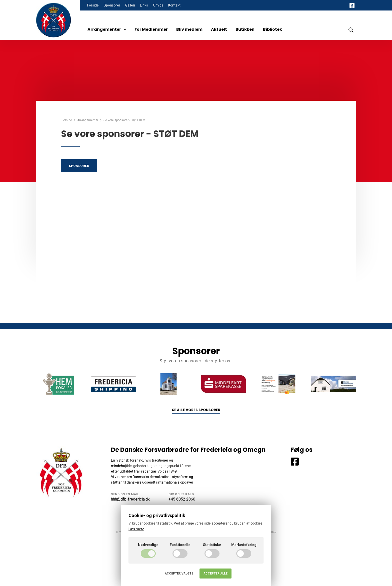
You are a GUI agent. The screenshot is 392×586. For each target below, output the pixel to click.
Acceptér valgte (179, 574)
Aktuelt (219, 29)
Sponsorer (112, 5)
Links (144, 5)
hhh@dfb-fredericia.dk (130, 499)
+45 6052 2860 (182, 499)
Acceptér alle (215, 574)
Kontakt (174, 5)
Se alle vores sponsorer (196, 410)
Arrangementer (107, 29)
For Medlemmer (151, 29)
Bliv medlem (189, 29)
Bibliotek (272, 29)
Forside (93, 5)
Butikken (245, 29)
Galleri (130, 5)
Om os (158, 5)
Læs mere (136, 529)
